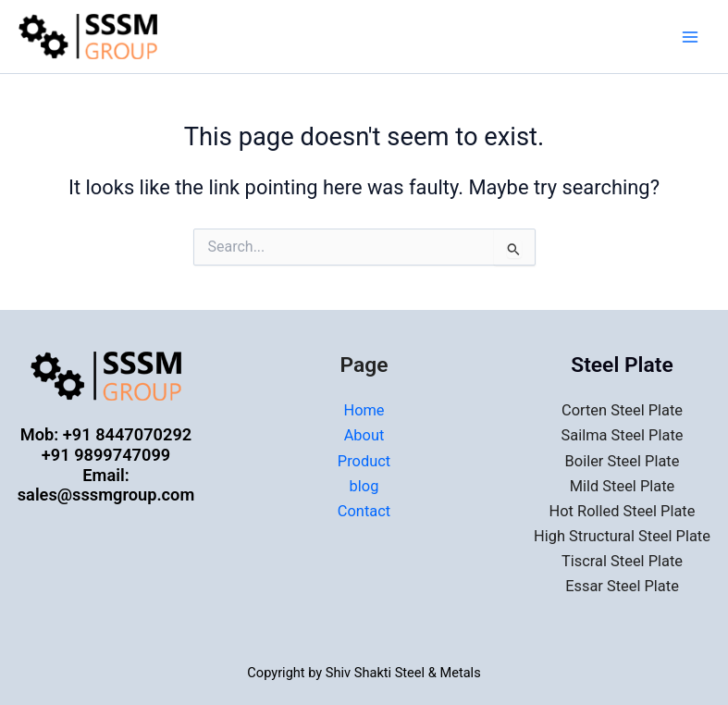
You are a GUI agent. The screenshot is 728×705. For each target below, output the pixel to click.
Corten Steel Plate (622, 410)
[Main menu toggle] (690, 37)
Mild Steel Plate (623, 486)
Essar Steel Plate (622, 586)
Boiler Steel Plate (623, 461)
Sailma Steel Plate (623, 435)
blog (364, 486)
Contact (364, 511)
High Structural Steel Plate (622, 536)
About (364, 435)
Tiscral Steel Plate (622, 561)
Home (364, 410)
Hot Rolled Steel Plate (623, 511)
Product (364, 461)
